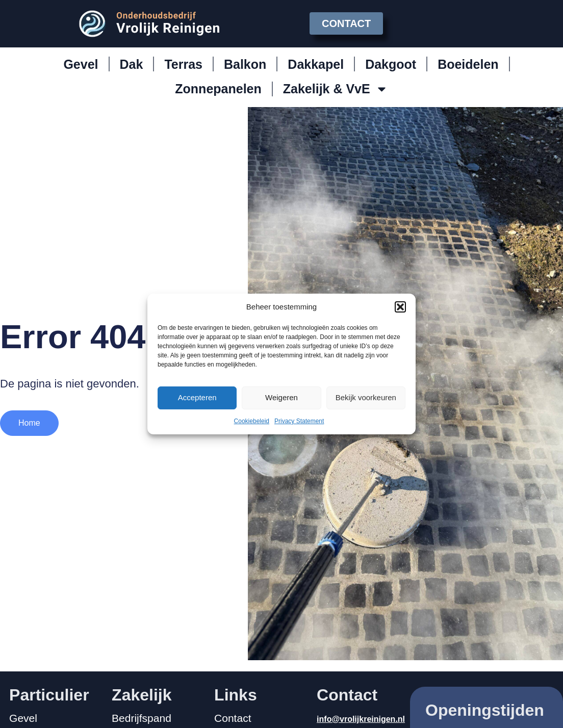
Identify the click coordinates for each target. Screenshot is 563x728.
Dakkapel (316, 64)
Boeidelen (468, 64)
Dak (132, 64)
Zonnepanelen (218, 89)
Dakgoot (391, 64)
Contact (233, 718)
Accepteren (197, 397)
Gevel (81, 64)
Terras (183, 64)
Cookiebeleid (252, 421)
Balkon (245, 64)
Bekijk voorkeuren (366, 397)
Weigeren (281, 397)
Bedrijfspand (142, 718)
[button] (400, 307)
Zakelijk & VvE (336, 89)
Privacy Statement (299, 421)
